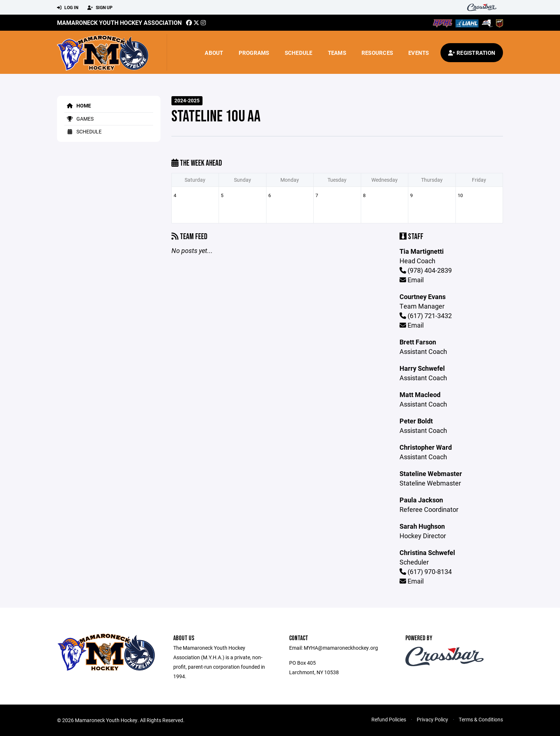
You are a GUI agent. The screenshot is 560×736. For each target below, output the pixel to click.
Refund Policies (389, 719)
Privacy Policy (432, 719)
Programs (254, 53)
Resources (377, 53)
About (214, 53)
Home (78, 105)
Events (419, 53)
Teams (337, 53)
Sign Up (100, 8)
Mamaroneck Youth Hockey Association (119, 22)
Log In (68, 8)
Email (412, 280)
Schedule (299, 53)
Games (79, 119)
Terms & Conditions (481, 719)
